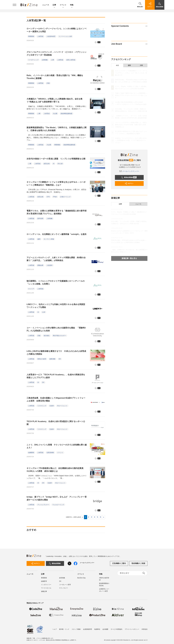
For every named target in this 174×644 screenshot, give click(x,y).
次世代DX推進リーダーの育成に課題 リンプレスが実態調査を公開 (57, 159)
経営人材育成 (71, 60)
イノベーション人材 (65, 36)
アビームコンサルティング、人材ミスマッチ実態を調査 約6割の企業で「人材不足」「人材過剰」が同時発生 (56, 259)
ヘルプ (54, 629)
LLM (44, 312)
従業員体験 (50, 453)
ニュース (46, 5)
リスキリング (42, 406)
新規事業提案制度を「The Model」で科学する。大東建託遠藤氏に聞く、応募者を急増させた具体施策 (56, 129)
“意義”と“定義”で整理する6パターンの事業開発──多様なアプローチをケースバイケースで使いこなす (131, 95)
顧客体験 (52, 359)
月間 (141, 65)
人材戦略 (50, 219)
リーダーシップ (33, 60)
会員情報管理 (87, 629)
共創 (39, 336)
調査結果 (40, 265)
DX (60, 359)
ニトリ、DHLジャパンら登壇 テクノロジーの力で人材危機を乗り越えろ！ (57, 446)
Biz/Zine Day (81, 578)
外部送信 (145, 629)
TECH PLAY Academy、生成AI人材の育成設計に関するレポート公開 (56, 423)
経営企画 (47, 164)
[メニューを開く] (14, 5)
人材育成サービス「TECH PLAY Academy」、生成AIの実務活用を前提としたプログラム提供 (56, 376)
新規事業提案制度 (66, 114)
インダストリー (46, 585)
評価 (48, 83)
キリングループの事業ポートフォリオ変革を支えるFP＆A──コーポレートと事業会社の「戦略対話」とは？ (56, 184)
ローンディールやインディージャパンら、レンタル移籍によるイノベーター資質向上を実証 (57, 30)
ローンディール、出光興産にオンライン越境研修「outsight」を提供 (56, 234)
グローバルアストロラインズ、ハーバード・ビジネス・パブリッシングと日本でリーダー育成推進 (57, 54)
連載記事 (44, 591)
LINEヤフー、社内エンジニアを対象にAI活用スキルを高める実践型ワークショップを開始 (56, 306)
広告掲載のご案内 (119, 563)
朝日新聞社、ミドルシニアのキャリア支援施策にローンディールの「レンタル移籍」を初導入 (56, 282)
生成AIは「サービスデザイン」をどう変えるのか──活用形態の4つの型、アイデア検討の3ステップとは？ (131, 140)
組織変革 (44, 581)
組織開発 (31, 453)
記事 (54, 5)
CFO (48, 197)
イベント (63, 5)
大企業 (55, 114)
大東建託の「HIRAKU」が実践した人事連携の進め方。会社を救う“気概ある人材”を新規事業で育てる (54, 100)
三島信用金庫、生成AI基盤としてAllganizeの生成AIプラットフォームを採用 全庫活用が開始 (56, 399)
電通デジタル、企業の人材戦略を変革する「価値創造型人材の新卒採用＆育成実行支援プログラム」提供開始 (57, 212)
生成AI (52, 406)
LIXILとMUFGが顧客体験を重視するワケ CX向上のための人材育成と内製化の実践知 (56, 353)
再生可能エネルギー (59, 336)
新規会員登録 (129, 177)
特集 (72, 5)
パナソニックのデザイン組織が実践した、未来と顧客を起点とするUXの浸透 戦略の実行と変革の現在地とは (131, 125)
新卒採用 (40, 219)
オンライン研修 (49, 239)
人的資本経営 (51, 36)
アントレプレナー (43, 505)
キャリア (31, 289)
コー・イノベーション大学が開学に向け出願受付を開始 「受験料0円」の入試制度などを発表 (56, 329)
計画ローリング (65, 197)
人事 (52, 60)
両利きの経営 (42, 359)
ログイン (129, 183)
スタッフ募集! (76, 629)
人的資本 (50, 265)
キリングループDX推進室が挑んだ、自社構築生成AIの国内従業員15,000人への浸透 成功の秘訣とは (55, 470)
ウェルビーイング (58, 505)
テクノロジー (64, 588)
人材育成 (40, 36)
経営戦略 (62, 578)
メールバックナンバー (129, 171)
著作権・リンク (64, 629)
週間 (129, 65)
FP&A (55, 197)
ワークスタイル (46, 588)
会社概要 (105, 629)
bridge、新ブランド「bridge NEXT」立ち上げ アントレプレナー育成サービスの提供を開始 (57, 498)
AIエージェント (62, 406)
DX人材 (60, 164)
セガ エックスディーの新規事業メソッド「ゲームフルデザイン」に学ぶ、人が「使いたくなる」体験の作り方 (131, 73)
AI (54, 164)
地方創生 (47, 336)
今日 (117, 65)
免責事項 (97, 629)
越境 (39, 239)
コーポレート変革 (65, 585)
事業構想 (57, 145)
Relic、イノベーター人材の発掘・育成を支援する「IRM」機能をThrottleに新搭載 (55, 77)
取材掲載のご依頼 (138, 563)
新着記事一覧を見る (129, 258)
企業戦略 (45, 60)
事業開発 (31, 36)
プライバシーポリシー (132, 629)
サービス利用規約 (116, 629)
